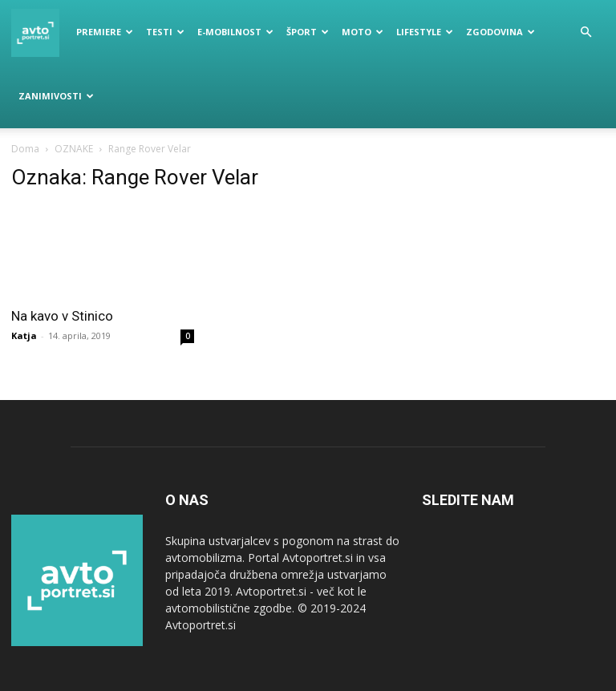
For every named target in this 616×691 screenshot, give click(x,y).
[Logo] (40, 32)
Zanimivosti (56, 96)
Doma (25, 149)
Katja (24, 335)
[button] (586, 32)
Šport (308, 32)
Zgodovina (500, 32)
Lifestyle (425, 32)
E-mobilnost (235, 32)
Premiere (105, 32)
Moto (363, 32)
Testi (165, 32)
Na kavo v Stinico (62, 316)
